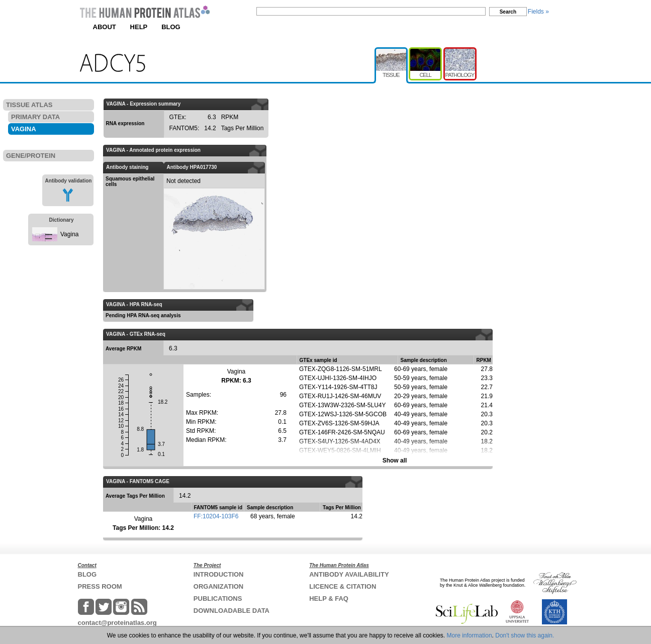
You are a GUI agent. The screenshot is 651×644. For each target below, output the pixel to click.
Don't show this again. (525, 635)
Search (508, 12)
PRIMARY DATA (35, 117)
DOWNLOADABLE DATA (231, 611)
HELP (139, 27)
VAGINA (24, 129)
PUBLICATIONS (218, 599)
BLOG (171, 27)
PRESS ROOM (100, 586)
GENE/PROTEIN (31, 156)
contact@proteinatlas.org (117, 623)
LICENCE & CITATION (343, 586)
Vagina (69, 234)
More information (470, 635)
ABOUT (105, 27)
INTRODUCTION (219, 574)
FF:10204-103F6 (216, 516)
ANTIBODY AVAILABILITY (349, 574)
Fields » (538, 12)
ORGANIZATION (218, 586)
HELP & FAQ (329, 599)
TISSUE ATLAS (29, 105)
